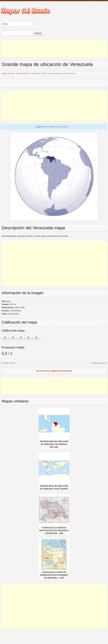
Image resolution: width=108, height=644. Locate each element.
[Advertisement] (54, 49)
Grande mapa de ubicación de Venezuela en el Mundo (54, 487)
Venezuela (35, 73)
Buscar (38, 33)
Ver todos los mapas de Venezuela (54, 371)
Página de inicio (8, 73)
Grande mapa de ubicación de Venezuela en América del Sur (54, 444)
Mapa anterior (10, 363)
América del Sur (23, 73)
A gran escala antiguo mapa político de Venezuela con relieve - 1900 (54, 531)
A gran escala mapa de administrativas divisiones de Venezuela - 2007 (54, 575)
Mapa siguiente (98, 363)
